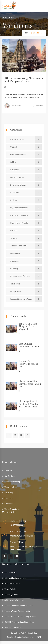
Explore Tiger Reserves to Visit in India (28, 364)
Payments (8, 498)
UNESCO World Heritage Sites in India (19, 622)
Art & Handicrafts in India (14, 600)
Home (27, 33)
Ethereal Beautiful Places (26, 276)
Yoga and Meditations (26, 208)
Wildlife (26, 162)
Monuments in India (12, 584)
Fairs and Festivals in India (15, 578)
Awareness (26, 261)
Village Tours (26, 292)
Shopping (26, 269)
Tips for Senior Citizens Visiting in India (20, 617)
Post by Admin (13, 106)
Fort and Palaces (26, 177)
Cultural (26, 147)
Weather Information (13, 628)
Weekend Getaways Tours (26, 299)
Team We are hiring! (12, 482)
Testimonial (9, 487)
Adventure (26, 193)
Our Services (9, 476)
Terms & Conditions (12, 509)
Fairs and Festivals (26, 155)
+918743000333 (16, 525)
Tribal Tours (26, 284)
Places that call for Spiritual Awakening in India (30, 384)
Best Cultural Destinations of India (29, 345)
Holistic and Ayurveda (26, 216)
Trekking (26, 238)
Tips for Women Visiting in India (17, 611)
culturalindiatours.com (26, 637)
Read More (38, 106)
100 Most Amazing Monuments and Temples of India (24, 80)
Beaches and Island (26, 185)
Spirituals (26, 200)
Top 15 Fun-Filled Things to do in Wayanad (28, 327)
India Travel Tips (11, 573)
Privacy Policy (32, 633)
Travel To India (10, 589)
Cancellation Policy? (19, 633)
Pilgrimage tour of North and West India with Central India (29, 404)
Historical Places (26, 139)
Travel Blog (9, 493)
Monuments (26, 254)
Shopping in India (11, 595)
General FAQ (9, 504)
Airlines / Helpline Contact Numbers (19, 606)
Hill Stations (26, 170)
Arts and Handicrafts (26, 246)
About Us (8, 471)
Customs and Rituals (26, 223)
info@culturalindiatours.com (21, 536)
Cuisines (26, 231)
